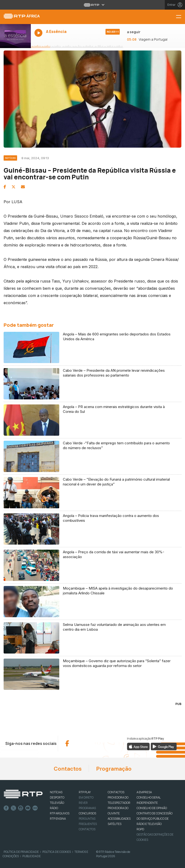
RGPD (140, 829)
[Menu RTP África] (180, 17)
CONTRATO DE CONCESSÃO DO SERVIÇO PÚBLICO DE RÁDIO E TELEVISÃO (155, 819)
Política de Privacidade (21, 852)
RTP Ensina (58, 819)
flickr (35, 808)
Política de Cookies (57, 852)
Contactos (68, 769)
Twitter (13, 808)
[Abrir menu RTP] (93, 5)
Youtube (28, 808)
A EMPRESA (144, 792)
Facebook (6, 808)
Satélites (115, 824)
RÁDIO (54, 808)
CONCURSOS (87, 813)
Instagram (21, 808)
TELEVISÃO (57, 803)
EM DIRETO (86, 797)
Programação (114, 769)
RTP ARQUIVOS (60, 813)
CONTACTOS (116, 792)
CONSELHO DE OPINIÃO (152, 808)
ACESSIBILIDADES (119, 819)
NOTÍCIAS (56, 792)
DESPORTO (57, 797)
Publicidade (32, 856)
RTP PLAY (85, 792)
